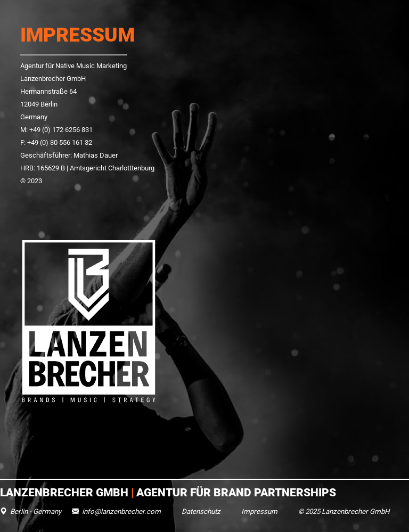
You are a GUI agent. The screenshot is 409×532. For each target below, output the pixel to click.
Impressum (259, 511)
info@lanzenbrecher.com (121, 511)
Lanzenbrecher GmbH (66, 492)
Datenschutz (201, 511)
